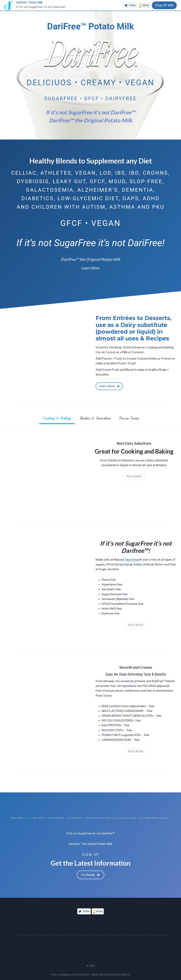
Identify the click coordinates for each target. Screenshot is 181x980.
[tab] (57, 419)
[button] (90, 268)
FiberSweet (132, 560)
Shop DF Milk (164, 5)
